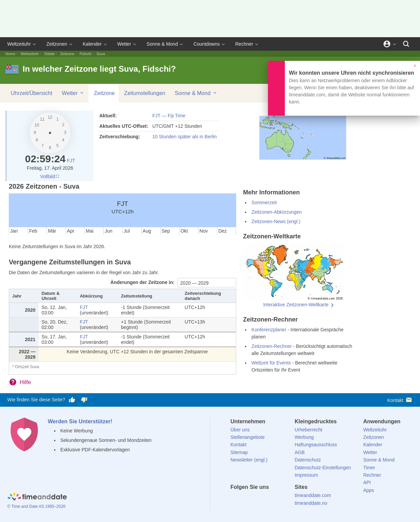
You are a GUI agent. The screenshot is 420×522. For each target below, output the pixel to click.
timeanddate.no (311, 503)
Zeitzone (67, 54)
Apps (369, 490)
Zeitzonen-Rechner (271, 346)
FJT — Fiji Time (169, 116)
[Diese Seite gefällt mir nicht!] (84, 400)
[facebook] (236, 499)
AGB (300, 452)
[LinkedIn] (258, 499)
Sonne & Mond (162, 44)
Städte (50, 54)
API (367, 482)
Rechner (244, 44)
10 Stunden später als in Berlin (185, 137)
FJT (71, 161)
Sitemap (239, 452)
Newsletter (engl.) (249, 460)
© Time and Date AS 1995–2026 (36, 506)
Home (10, 54)
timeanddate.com (313, 495)
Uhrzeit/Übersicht (32, 93)
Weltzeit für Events (271, 363)
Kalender (92, 44)
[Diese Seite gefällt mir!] (72, 400)
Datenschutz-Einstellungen (323, 468)
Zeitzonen (57, 44)
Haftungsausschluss (316, 445)
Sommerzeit (264, 203)
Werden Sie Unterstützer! (80, 421)
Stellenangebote (248, 437)
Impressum (306, 475)
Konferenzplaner (269, 330)
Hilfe (25, 382)
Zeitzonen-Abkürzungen (277, 212)
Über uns (240, 430)
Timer (369, 468)
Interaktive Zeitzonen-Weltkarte (296, 305)
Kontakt (400, 400)
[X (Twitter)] (247, 499)
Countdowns (206, 44)
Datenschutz (308, 460)
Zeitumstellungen (145, 93)
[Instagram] (270, 499)
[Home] (37, 498)
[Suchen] (406, 44)
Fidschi (85, 54)
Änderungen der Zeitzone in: (143, 282)
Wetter (124, 44)
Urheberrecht (308, 430)
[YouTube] (281, 499)
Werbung (304, 437)
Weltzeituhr (19, 44)
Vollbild (50, 176)
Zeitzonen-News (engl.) (276, 221)
